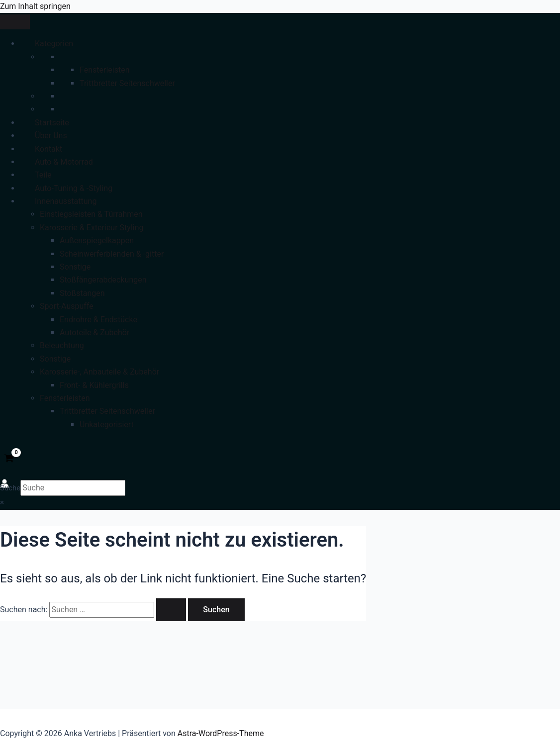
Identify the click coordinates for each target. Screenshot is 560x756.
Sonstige (75, 267)
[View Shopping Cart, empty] (9, 459)
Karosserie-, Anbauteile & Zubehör (99, 372)
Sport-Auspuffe (67, 306)
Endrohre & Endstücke (98, 320)
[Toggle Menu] (15, 22)
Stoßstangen (82, 293)
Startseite (52, 123)
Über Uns (51, 136)
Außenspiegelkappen (97, 240)
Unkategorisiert (107, 425)
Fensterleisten (104, 70)
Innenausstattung (66, 201)
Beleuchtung (62, 345)
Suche (10, 488)
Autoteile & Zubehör (94, 332)
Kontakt (48, 149)
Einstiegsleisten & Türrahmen (91, 214)
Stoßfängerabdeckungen (103, 280)
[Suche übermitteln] (171, 610)
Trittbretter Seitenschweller (127, 83)
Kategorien (54, 44)
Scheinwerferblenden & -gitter (112, 254)
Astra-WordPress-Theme (221, 733)
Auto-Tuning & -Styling (74, 188)
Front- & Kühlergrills (94, 385)
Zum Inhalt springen (35, 6)
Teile (43, 175)
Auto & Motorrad (64, 162)
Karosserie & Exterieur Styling (92, 228)
